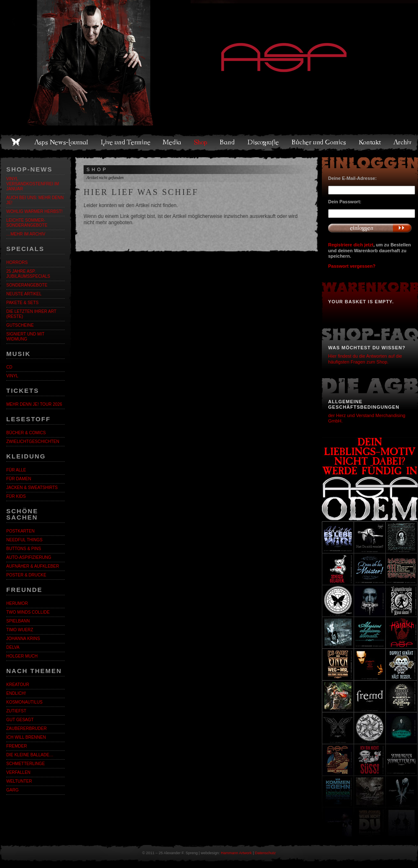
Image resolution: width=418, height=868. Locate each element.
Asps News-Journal (62, 142)
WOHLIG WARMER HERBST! (34, 211)
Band (228, 142)
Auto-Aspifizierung (29, 557)
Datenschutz (265, 853)
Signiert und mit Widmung (25, 337)
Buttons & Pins (24, 549)
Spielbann (18, 621)
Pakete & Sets (22, 303)
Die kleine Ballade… (30, 755)
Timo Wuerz (20, 630)
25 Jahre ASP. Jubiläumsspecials (28, 274)
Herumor (17, 603)
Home (16, 142)
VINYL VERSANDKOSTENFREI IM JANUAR (33, 184)
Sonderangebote (27, 285)
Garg (12, 790)
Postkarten (20, 531)
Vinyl (12, 376)
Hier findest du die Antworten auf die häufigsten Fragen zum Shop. (365, 359)
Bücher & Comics (26, 433)
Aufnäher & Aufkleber (33, 566)
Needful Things (24, 540)
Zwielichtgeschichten (33, 442)
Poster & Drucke (26, 575)
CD (9, 367)
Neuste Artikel (24, 294)
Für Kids (16, 496)
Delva (13, 647)
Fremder (17, 746)
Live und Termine (126, 142)
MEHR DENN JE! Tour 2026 (34, 404)
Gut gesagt (20, 720)
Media (172, 142)
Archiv (403, 142)
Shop (201, 142)
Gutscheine (20, 325)
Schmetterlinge (25, 764)
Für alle (16, 470)
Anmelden (370, 228)
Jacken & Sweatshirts (32, 488)
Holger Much (22, 656)
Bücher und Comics (319, 142)
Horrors (17, 262)
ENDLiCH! (16, 693)
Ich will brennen (26, 737)
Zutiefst (16, 711)
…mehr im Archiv (26, 234)
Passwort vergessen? (352, 266)
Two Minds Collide (28, 612)
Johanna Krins (23, 639)
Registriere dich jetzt (351, 245)
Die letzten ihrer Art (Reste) (31, 314)
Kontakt (370, 142)
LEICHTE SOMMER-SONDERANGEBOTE (27, 223)
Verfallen (18, 772)
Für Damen (19, 479)
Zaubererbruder (27, 728)
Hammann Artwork (236, 853)
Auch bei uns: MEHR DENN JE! (35, 200)
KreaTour (18, 685)
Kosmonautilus (24, 702)
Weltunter (19, 781)
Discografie (264, 142)
